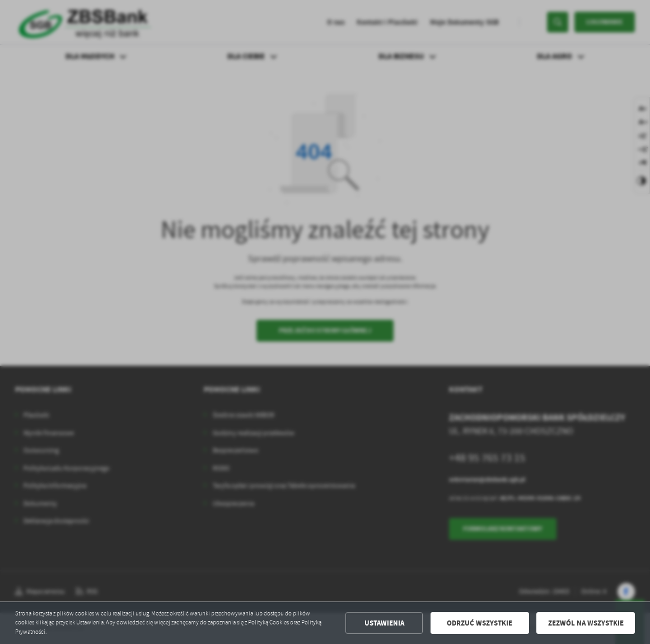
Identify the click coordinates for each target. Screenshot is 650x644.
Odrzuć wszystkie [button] (480, 623)
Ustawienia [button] (384, 623)
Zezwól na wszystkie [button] (586, 623)
